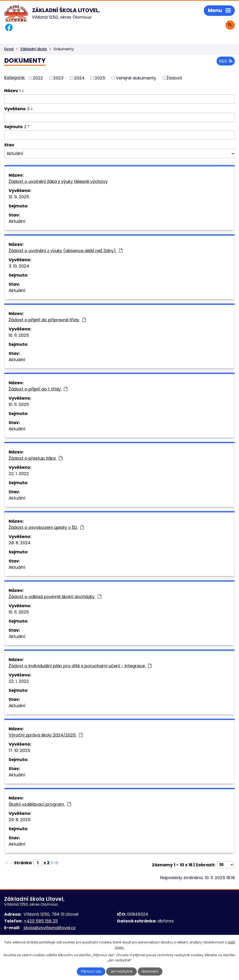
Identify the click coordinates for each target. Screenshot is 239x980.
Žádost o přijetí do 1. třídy (38, 389)
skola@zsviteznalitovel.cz (50, 928)
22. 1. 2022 (19, 474)
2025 (100, 78)
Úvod (9, 49)
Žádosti (174, 78)
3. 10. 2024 (19, 266)
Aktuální (17, 221)
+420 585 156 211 (41, 921)
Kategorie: (15, 77)
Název (12, 91)
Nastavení (150, 971)
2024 (79, 78)
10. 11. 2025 (19, 335)
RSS (226, 61)
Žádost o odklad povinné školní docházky (55, 597)
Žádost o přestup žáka (35, 458)
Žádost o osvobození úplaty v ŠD (46, 527)
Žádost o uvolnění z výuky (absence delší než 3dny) (66, 251)
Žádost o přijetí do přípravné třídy (47, 320)
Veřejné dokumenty (136, 78)
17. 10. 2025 (19, 750)
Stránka (23, 863)
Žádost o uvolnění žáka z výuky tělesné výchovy (58, 181)
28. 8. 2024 (20, 543)
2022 (38, 78)
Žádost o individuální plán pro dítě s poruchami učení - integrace (80, 666)
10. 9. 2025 (19, 197)
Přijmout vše (91, 971)
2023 (58, 78)
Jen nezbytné (121, 971)
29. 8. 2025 (20, 820)
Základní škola (34, 49)
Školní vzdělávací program (40, 804)
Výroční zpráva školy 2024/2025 (46, 735)
